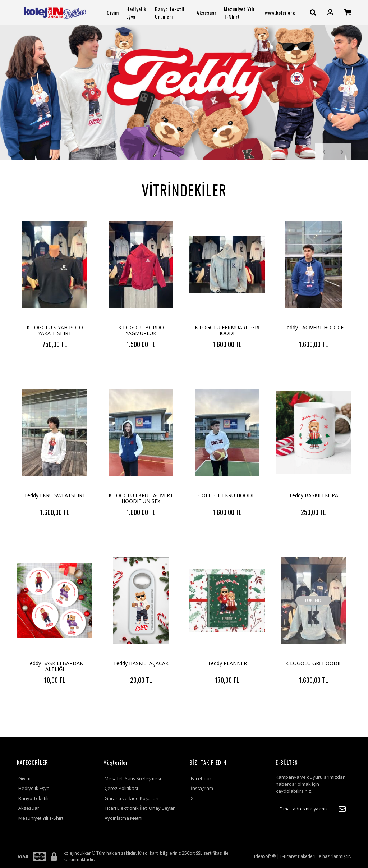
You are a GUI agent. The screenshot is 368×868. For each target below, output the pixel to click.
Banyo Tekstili (33, 798)
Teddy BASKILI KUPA (314, 495)
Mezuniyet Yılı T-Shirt (41, 818)
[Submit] (342, 809)
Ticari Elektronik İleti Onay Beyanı (141, 808)
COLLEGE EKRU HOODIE (227, 495)
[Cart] (348, 12)
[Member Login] (330, 12)
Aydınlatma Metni (123, 818)
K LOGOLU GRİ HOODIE (314, 663)
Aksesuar (29, 808)
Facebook (201, 778)
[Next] (342, 152)
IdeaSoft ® (265, 856)
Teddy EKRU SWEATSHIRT (55, 495)
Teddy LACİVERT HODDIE (314, 327)
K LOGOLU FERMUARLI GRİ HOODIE (227, 330)
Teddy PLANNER (227, 663)
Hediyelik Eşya (34, 788)
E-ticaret (289, 856)
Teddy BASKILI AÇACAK (141, 663)
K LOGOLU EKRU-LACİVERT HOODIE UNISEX (141, 498)
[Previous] (324, 152)
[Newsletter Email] (313, 809)
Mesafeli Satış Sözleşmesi (133, 778)
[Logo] (55, 12)
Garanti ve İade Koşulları (132, 798)
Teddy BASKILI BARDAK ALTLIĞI (55, 666)
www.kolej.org (280, 12)
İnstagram (202, 788)
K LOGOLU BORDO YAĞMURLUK (141, 330)
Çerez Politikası (121, 788)
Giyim (24, 778)
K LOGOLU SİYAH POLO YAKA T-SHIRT (55, 330)
